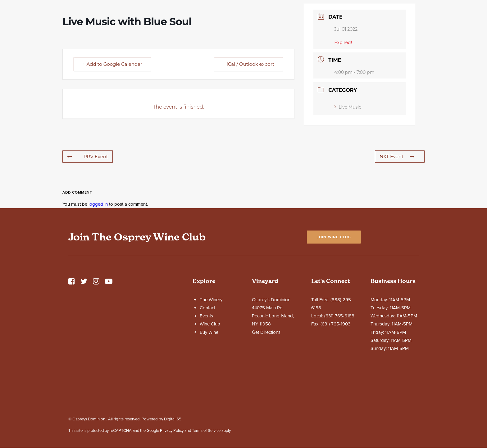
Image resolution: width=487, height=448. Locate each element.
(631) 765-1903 (335, 379)
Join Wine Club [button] (334, 292)
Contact (207, 362)
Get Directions (266, 387)
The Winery (211, 354)
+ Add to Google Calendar (112, 119)
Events (206, 370)
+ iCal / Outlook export (248, 119)
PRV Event (88, 211)
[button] (72, 338)
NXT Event (397, 211)
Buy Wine (209, 387)
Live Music (348, 162)
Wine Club (210, 379)
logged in (98, 259)
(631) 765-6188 (339, 370)
